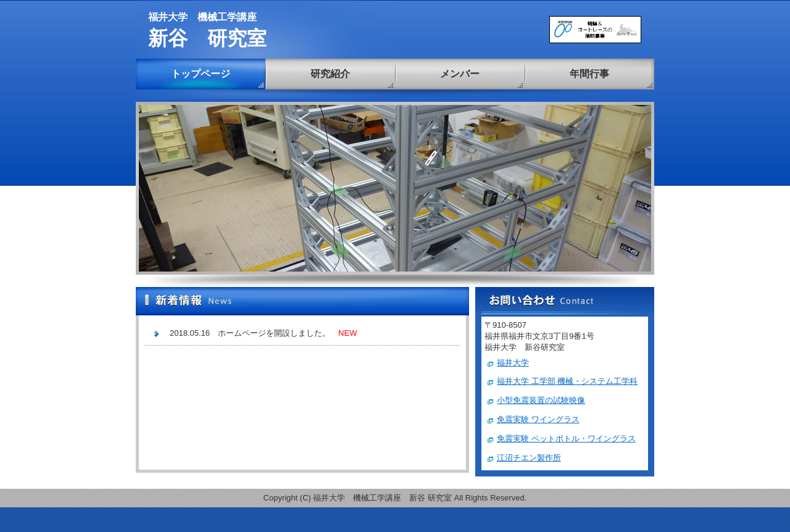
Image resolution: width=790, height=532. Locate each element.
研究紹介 (330, 74)
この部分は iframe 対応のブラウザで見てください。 (302, 396)
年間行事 (589, 74)
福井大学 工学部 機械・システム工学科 (567, 381)
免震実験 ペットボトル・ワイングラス (566, 438)
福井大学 (513, 363)
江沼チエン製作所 (529, 458)
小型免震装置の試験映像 (541, 400)
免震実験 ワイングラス (538, 419)
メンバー (460, 74)
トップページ (201, 74)
